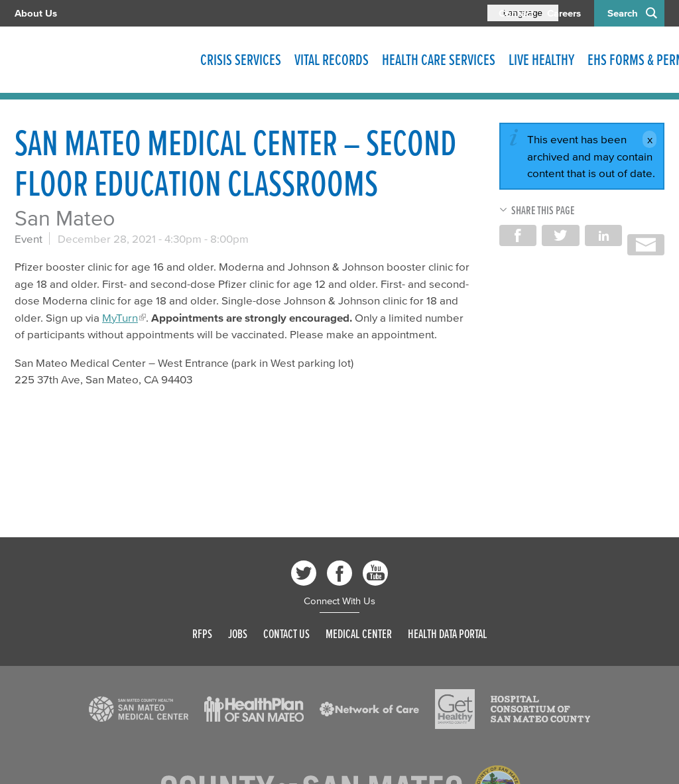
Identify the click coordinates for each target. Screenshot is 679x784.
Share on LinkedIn (603, 235)
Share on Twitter (560, 235)
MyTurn (120, 317)
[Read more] (139, 709)
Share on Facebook (518, 235)
